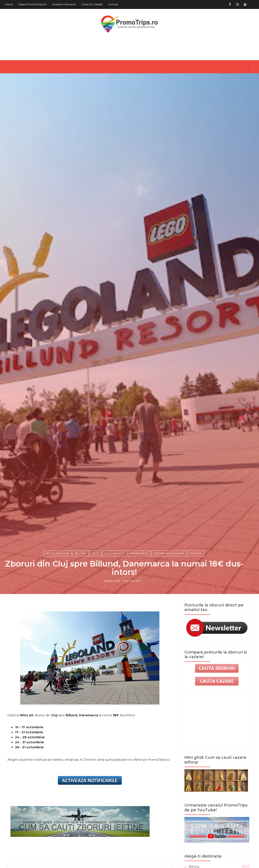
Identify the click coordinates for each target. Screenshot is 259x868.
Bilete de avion (58, 553)
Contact (113, 4)
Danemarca (139, 553)
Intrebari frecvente (64, 4)
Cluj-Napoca (115, 553)
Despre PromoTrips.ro (32, 4)
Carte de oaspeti (92, 4)
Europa (196, 553)
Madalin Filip (112, 581)
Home (9, 4)
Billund (81, 553)
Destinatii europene (169, 553)
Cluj (96, 553)
